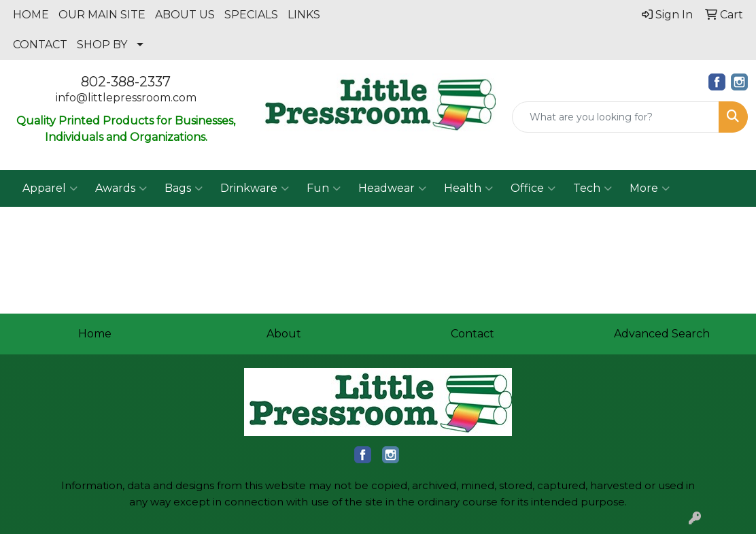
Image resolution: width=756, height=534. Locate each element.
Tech (592, 188)
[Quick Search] (616, 117)
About (284, 334)
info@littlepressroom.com (126, 98)
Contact (472, 334)
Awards (121, 188)
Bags (184, 188)
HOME (31, 15)
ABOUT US (185, 15)
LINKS (304, 15)
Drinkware (255, 188)
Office (533, 188)
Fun (324, 188)
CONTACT (40, 45)
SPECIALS (251, 15)
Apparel (50, 188)
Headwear (392, 188)
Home (95, 334)
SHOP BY (102, 45)
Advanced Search (662, 334)
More (650, 188)
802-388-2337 (126, 82)
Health (468, 188)
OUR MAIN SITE (102, 15)
